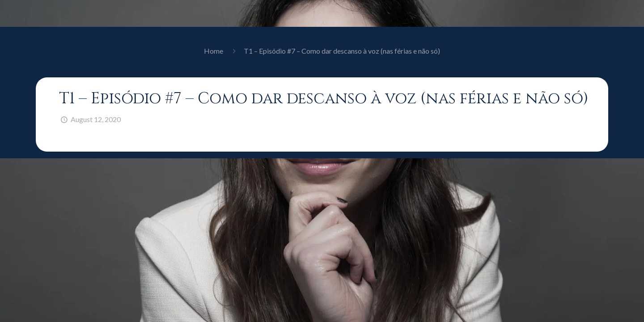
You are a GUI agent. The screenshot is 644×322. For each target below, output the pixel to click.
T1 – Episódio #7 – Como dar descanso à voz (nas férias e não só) (342, 51)
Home (214, 51)
